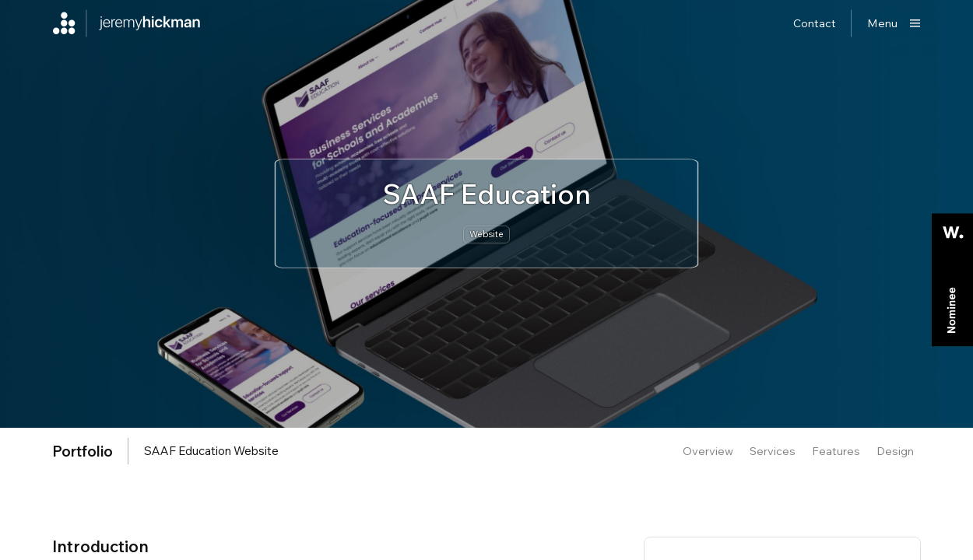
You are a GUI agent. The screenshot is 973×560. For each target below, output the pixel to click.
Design (895, 451)
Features (836, 451)
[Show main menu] (894, 23)
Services (773, 451)
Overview (708, 451)
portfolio (83, 451)
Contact (815, 23)
